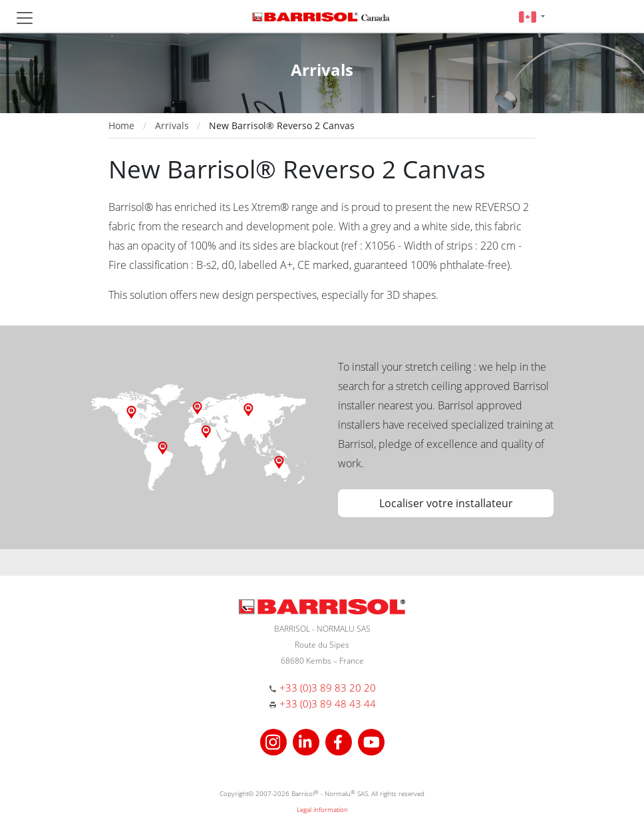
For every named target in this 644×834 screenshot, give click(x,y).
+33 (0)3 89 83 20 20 (328, 688)
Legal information (322, 809)
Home (121, 125)
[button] (532, 16)
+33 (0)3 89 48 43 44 (328, 704)
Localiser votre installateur (446, 503)
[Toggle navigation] (25, 18)
